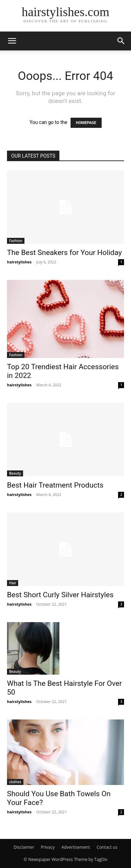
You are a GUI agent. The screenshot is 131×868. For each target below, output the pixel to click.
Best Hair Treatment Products (55, 485)
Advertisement (76, 847)
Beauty (15, 473)
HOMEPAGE (86, 123)
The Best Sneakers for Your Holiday (64, 253)
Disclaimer (24, 847)
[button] (12, 41)
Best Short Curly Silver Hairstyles (60, 595)
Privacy (48, 847)
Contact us (107, 847)
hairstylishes (19, 262)
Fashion (16, 241)
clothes (15, 782)
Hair (13, 583)
